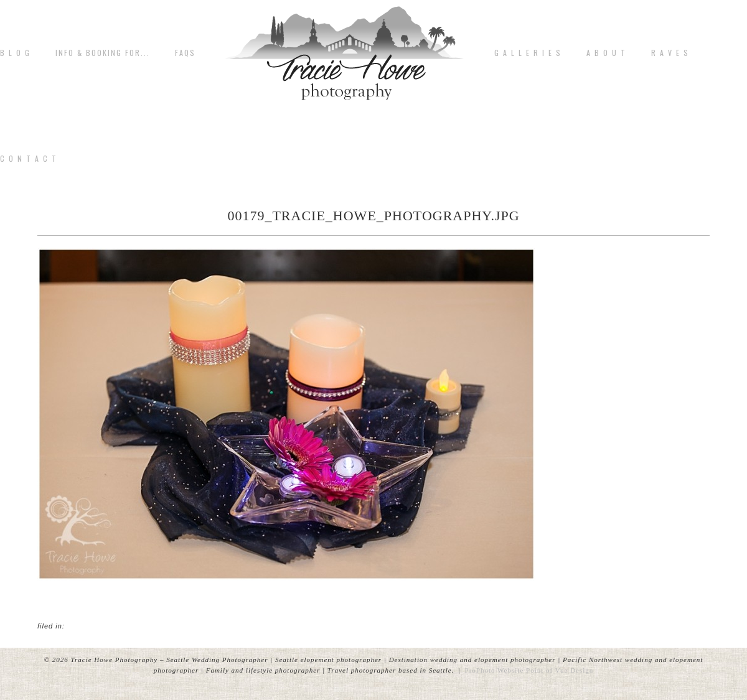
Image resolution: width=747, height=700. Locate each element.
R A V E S (670, 53)
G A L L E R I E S (528, 53)
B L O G (15, 53)
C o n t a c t (29, 159)
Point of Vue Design (560, 670)
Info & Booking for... (103, 53)
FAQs (185, 53)
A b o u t (606, 53)
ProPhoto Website (495, 670)
